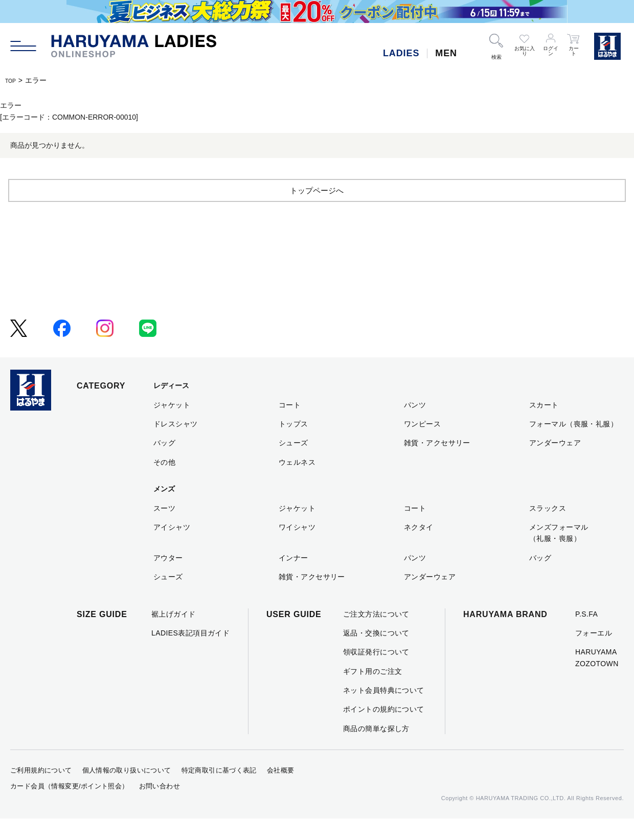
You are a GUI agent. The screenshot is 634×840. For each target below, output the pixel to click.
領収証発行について (376, 673)
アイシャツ (172, 548)
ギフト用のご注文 (372, 692)
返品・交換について (376, 654)
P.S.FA (586, 635)
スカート (544, 426)
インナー (293, 579)
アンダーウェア (555, 464)
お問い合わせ (160, 807)
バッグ (164, 464)
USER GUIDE (294, 635)
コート (290, 426)
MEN (446, 53)
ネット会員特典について (384, 711)
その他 (164, 483)
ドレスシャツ (176, 445)
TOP (13, 80)
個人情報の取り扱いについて (127, 792)
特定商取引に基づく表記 (219, 792)
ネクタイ (419, 548)
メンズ (164, 510)
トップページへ (317, 211)
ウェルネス (297, 483)
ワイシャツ (297, 548)
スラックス (548, 529)
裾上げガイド (174, 635)
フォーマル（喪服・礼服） (573, 445)
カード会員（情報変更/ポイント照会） (70, 807)
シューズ (293, 464)
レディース (171, 407)
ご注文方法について (376, 635)
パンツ (415, 426)
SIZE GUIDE (102, 635)
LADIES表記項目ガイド (190, 654)
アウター (168, 579)
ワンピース (422, 445)
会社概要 (281, 792)
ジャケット (172, 426)
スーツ (164, 529)
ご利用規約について (41, 792)
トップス (293, 445)
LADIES (401, 53)
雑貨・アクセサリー (437, 464)
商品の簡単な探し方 (376, 750)
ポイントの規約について (384, 731)
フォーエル (594, 654)
